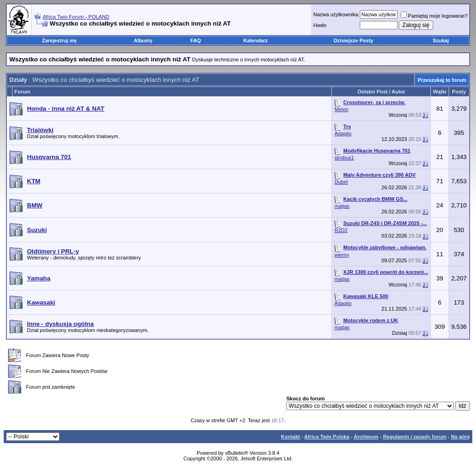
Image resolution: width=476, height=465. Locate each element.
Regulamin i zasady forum (415, 437)
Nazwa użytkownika (336, 14)
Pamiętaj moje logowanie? (434, 16)
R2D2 (341, 230)
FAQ (196, 40)
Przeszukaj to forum (442, 80)
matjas (342, 206)
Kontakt (290, 437)
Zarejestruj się (59, 40)
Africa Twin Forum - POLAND (76, 17)
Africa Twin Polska (327, 437)
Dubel (341, 182)
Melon (341, 109)
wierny (342, 255)
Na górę (460, 437)
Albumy (143, 40)
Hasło (320, 25)
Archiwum (366, 437)
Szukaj (441, 40)
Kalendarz (256, 40)
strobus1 (344, 158)
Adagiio (343, 133)
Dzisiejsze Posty (354, 40)
